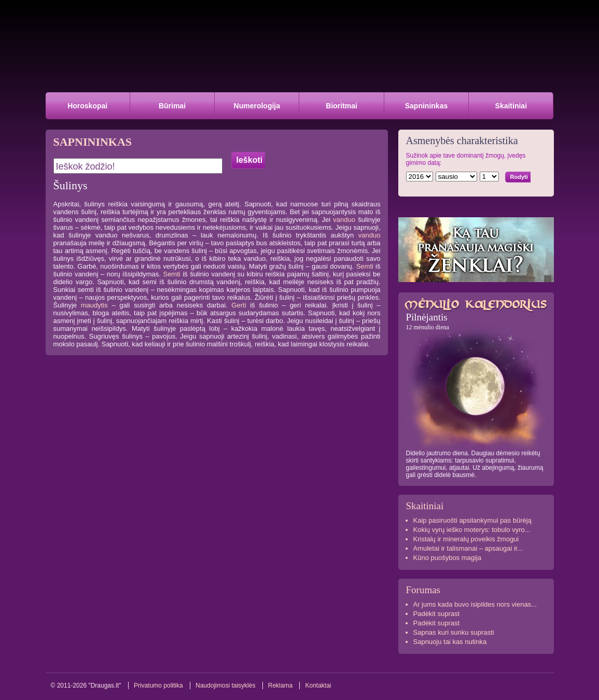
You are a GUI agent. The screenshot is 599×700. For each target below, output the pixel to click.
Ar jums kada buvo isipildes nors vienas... (475, 604)
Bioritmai (342, 106)
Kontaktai (318, 685)
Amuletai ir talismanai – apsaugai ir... (468, 548)
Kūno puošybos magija (448, 558)
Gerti (239, 305)
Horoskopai (87, 106)
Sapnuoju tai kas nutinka (450, 642)
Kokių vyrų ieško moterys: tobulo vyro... (472, 530)
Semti (365, 266)
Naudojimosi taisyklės (225, 685)
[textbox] (138, 166)
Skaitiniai (511, 106)
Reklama (280, 685)
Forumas (423, 590)
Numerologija (257, 106)
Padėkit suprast (437, 614)
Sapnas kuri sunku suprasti (454, 632)
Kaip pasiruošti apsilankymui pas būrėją (472, 520)
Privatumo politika (158, 685)
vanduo (344, 220)
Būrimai (172, 106)
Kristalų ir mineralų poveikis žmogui (466, 539)
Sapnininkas (426, 106)
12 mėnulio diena (428, 327)
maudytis (94, 305)
